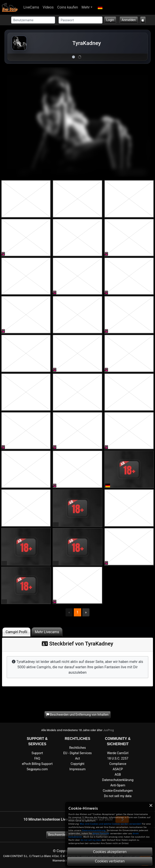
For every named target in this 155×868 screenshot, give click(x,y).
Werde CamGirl (118, 753)
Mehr (86, 7)
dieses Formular (101, 833)
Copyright (77, 764)
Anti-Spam (118, 785)
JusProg (108, 730)
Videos (48, 7)
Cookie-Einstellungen (118, 791)
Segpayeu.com (37, 769)
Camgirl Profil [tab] (16, 632)
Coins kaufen (68, 7)
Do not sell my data (118, 796)
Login (110, 20)
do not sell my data (91, 840)
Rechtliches (77, 748)
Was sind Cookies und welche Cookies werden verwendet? (111, 824)
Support (37, 753)
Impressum (77, 769)
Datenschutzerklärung (118, 780)
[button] (100, 7)
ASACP (118, 769)
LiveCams (31, 7)
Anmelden (129, 20)
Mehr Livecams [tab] (47, 632)
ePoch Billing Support (37, 764)
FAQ (37, 759)
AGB (118, 775)
